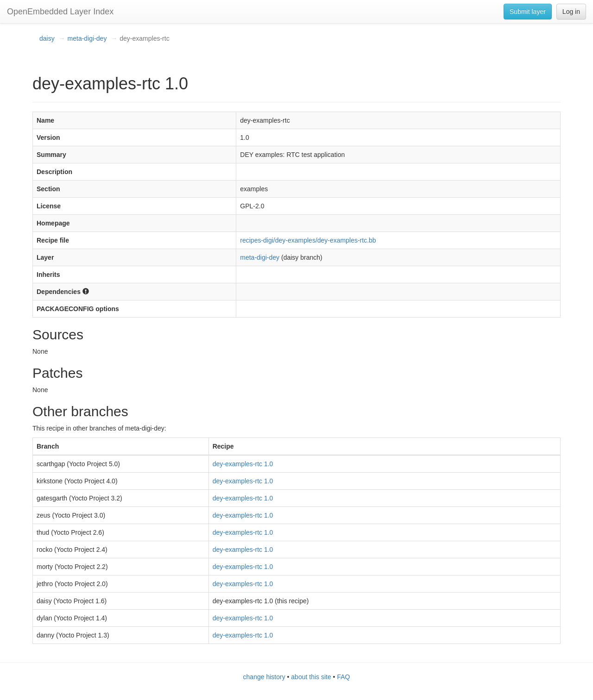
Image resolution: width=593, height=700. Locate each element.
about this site (311, 677)
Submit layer (528, 12)
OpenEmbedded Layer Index (60, 12)
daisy (47, 38)
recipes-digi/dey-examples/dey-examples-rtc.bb (308, 240)
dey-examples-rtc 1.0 (243, 464)
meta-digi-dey (87, 38)
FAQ (343, 677)
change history (264, 677)
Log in (571, 12)
